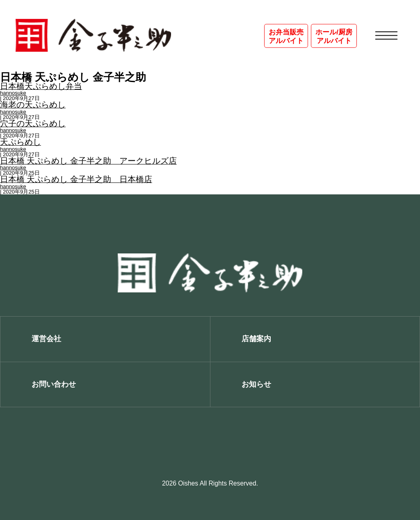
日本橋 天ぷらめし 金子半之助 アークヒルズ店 (88, 161)
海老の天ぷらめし (33, 105)
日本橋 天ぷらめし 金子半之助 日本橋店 (76, 180)
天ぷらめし (21, 142)
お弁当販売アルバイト (286, 36)
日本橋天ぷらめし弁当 (41, 87)
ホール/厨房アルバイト (334, 36)
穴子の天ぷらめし (33, 124)
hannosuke (13, 93)
